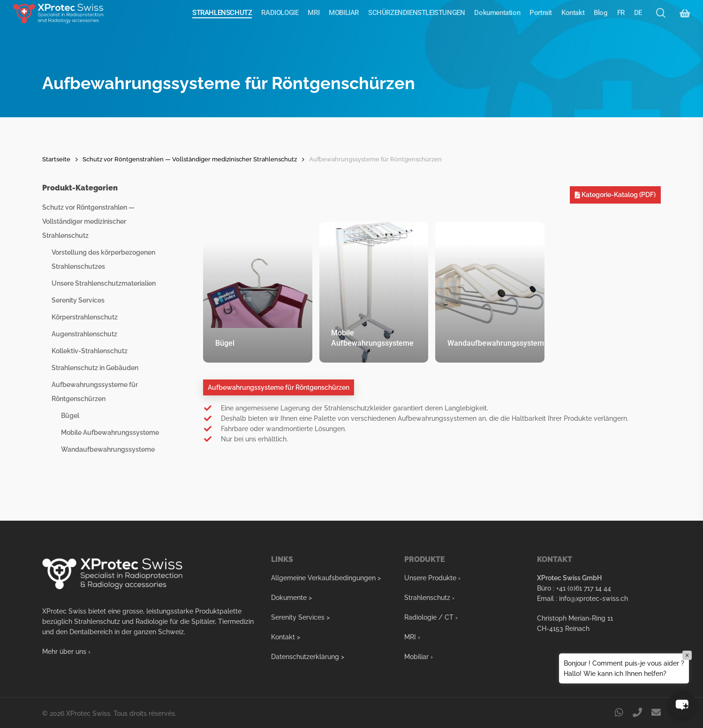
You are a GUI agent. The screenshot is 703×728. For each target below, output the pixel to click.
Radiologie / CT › (431, 617)
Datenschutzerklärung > (308, 657)
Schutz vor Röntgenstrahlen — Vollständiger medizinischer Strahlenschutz (190, 159)
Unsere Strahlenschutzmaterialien (104, 283)
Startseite (56, 159)
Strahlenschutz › (429, 598)
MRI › (412, 637)
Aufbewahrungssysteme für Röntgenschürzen (95, 392)
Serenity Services (78, 300)
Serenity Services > (300, 617)
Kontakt (283, 637)
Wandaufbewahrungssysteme (108, 449)
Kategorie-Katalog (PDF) (615, 195)
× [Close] (687, 655)
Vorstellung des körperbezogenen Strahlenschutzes (103, 259)
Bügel (70, 416)
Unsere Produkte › (432, 578)
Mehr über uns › (66, 652)
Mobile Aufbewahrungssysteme (110, 432)
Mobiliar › (419, 657)
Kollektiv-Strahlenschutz (90, 351)
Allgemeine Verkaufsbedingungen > (326, 578)
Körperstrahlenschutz (85, 317)
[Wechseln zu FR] (621, 21)
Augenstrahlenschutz (84, 334)
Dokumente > (291, 598)
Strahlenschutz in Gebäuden (95, 368)
